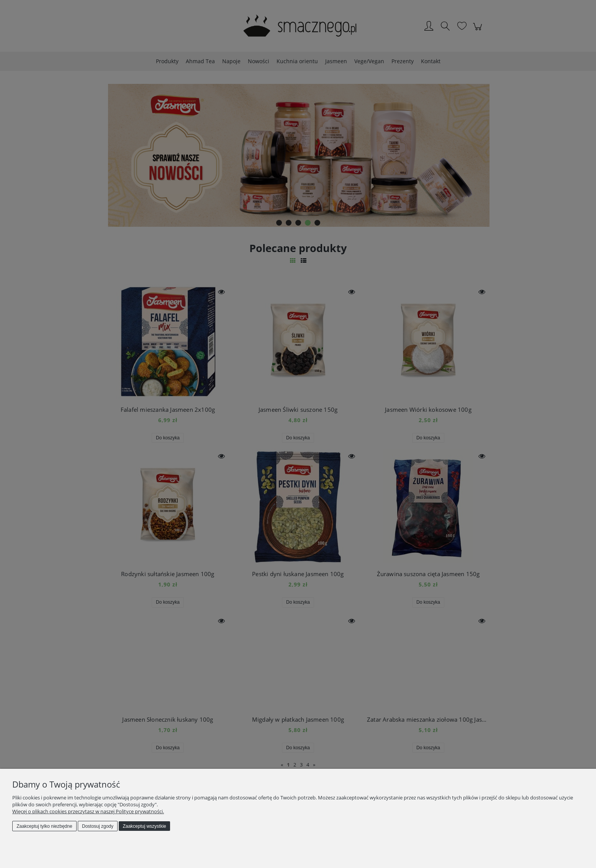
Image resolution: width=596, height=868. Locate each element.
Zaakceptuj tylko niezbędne (44, 826)
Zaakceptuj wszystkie (144, 826)
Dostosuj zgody (98, 826)
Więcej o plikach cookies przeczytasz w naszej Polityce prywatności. (88, 811)
